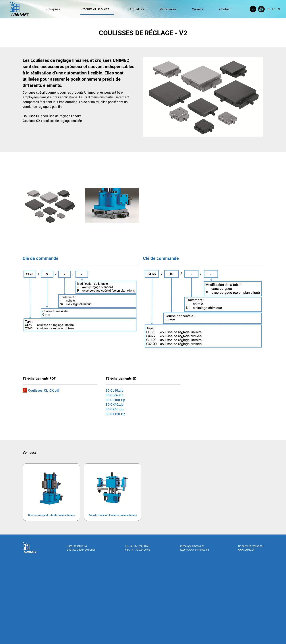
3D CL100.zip (115, 400)
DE (279, 9)
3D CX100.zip (115, 414)
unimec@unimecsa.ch (192, 546)
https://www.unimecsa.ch (194, 550)
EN (274, 9)
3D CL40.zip (114, 390)
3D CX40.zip (115, 404)
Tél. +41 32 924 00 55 (137, 546)
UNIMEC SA (20, 9)
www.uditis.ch (246, 550)
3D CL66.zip (114, 395)
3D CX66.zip (115, 409)
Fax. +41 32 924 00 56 (138, 550)
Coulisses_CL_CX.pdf (44, 390)
